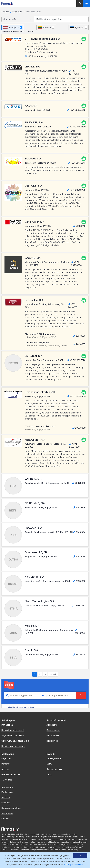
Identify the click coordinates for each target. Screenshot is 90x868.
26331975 (79, 655)
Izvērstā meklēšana (11, 774)
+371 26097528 (76, 360)
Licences (6, 803)
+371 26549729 (76, 190)
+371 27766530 (76, 127)
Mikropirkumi (53, 735)
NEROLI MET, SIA (35, 440)
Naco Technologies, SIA (39, 601)
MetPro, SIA (32, 626)
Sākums (5, 12)
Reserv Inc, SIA (34, 300)
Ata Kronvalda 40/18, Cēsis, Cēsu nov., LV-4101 (46, 72)
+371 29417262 (74, 72)
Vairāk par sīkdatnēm (74, 865)
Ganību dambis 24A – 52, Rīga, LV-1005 (45, 606)
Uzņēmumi (17, 12)
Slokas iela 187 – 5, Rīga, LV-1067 (42, 508)
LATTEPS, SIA (33, 479)
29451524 (79, 532)
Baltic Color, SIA (35, 222)
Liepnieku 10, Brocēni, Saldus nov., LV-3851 (44, 306)
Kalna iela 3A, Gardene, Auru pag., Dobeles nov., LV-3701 (49, 632)
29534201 (79, 557)
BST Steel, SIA (34, 356)
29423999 (79, 483)
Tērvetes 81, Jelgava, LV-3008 (40, 163)
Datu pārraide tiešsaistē (13, 730)
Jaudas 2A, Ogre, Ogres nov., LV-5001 (44, 360)
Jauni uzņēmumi (54, 769)
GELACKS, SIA (33, 186)
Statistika (6, 797)
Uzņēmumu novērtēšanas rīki (15, 741)
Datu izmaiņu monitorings (13, 746)
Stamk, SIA (31, 650)
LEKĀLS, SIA (32, 67)
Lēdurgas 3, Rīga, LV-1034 (38, 226)
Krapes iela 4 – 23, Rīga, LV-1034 (42, 557)
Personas (6, 764)
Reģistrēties (52, 741)
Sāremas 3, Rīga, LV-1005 (38, 110)
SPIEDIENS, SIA (34, 122)
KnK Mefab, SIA (34, 577)
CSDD (49, 764)
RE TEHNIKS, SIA (35, 503)
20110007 (79, 344)
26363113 (79, 226)
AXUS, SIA (31, 106)
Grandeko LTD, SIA (36, 552)
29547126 (79, 508)
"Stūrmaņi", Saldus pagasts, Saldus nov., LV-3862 (45, 445)
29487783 (79, 606)
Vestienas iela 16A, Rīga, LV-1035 (42, 655)
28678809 (79, 428)
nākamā (53, 674)
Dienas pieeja (53, 730)
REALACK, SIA (33, 528)
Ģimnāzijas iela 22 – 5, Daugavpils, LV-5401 (47, 483)
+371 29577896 (74, 445)
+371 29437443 (76, 110)
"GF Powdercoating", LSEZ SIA (41, 56)
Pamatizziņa (7, 725)
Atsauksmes (7, 813)
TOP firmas (7, 780)
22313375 (79, 336)
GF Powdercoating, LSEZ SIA (42, 39)
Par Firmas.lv (7, 792)
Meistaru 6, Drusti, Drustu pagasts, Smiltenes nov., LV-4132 (48, 264)
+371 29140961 (77, 163)
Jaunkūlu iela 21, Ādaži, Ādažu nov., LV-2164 (47, 581)
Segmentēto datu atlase (13, 735)
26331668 (79, 581)
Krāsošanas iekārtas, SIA (40, 392)
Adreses (5, 769)
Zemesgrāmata (54, 758)
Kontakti (5, 819)
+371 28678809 (76, 396)
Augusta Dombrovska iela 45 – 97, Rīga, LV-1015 (49, 532)
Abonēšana (52, 725)
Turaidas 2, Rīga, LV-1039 (38, 127)
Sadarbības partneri (11, 808)
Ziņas (49, 774)
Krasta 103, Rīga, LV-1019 (37, 396)
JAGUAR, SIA (33, 258)
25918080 (80, 632)
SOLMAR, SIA (33, 159)
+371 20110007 (73, 306)
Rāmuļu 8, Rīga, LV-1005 (37, 190)
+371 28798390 (76, 264)
